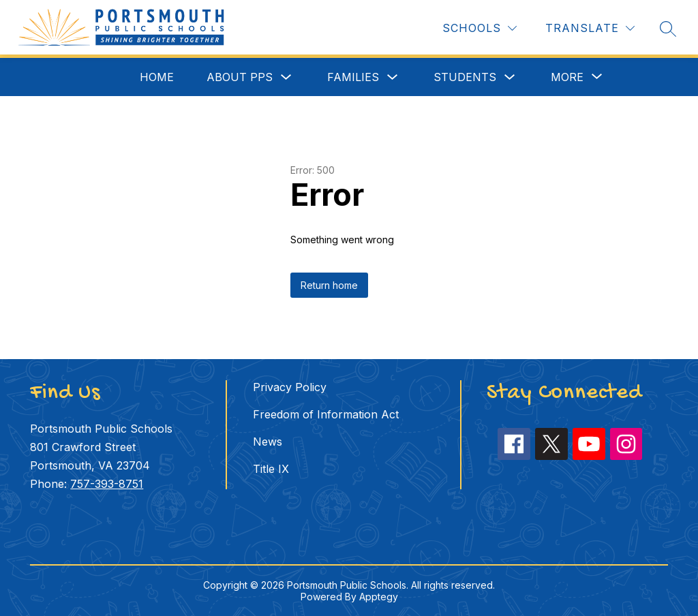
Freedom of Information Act (326, 414)
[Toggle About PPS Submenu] (286, 77)
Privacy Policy (290, 387)
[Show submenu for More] (567, 77)
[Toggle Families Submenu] (393, 77)
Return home (329, 285)
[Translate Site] (590, 28)
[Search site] (668, 29)
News (268, 442)
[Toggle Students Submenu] (510, 77)
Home (157, 77)
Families (353, 77)
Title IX (271, 469)
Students (465, 77)
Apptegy (379, 597)
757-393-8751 (107, 484)
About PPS (240, 77)
